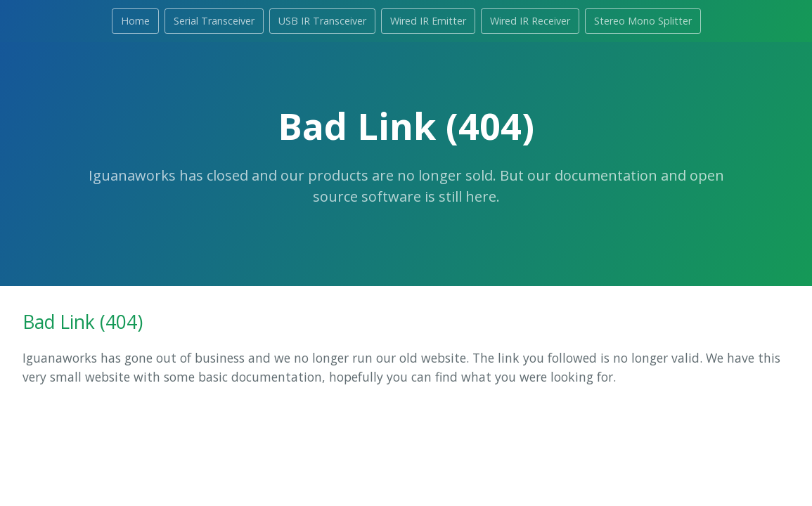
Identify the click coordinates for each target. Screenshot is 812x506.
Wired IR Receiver (530, 21)
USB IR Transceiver (322, 21)
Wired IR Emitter (428, 21)
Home (135, 21)
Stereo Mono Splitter (643, 21)
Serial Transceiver (214, 21)
